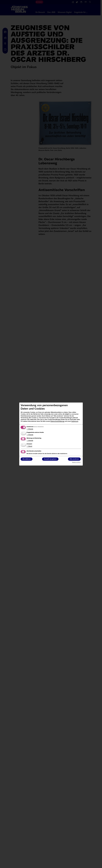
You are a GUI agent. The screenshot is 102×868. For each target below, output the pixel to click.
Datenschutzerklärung (57, 421)
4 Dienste (30, 435)
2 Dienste (30, 429)
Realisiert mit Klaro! (76, 462)
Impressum (75, 421)
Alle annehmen (74, 459)
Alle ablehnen (27, 459)
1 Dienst (29, 446)
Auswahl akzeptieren (50, 459)
